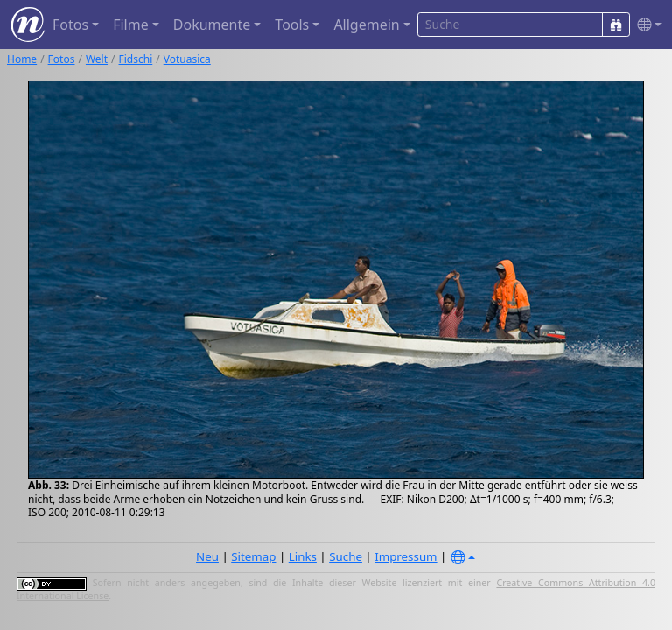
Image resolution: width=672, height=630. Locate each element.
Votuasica (187, 59)
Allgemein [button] (366, 24)
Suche (346, 556)
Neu (207, 556)
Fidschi (136, 59)
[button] (646, 25)
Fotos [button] (70, 24)
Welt (97, 59)
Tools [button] (292, 24)
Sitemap (253, 556)
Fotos (62, 59)
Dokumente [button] (212, 24)
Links (303, 556)
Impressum (406, 556)
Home (22, 59)
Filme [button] (131, 24)
